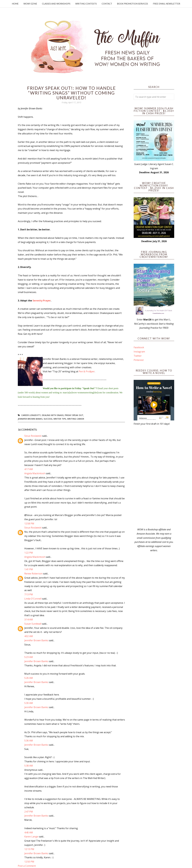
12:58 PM (29, 524)
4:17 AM (29, 469)
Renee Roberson (33, 574)
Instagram (139, 352)
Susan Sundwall (33, 624)
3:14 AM (29, 620)
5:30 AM (29, 703)
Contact (107, 4)
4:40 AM (29, 832)
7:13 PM (29, 594)
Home (15, 4)
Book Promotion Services (132, 4)
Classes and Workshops (56, 4)
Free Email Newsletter (167, 4)
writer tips (60, 419)
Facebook (139, 347)
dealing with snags (53, 415)
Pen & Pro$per (87, 371)
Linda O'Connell (33, 599)
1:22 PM (29, 553)
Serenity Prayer (42, 301)
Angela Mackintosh (35, 473)
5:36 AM (29, 741)
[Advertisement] (154, 477)
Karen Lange (31, 837)
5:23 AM (29, 657)
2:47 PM (29, 812)
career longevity (31, 415)
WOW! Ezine (30, 4)
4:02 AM (29, 636)
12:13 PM (29, 849)
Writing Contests (86, 4)
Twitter (138, 356)
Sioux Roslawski (33, 436)
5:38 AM (29, 766)
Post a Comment (27, 866)
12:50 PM (29, 862)
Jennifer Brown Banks (30, 419)
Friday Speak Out (74, 415)
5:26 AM (29, 678)
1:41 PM (29, 569)
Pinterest (139, 360)
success (48, 419)
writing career (76, 419)
